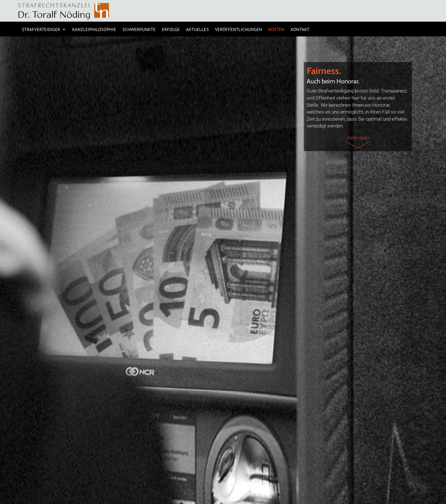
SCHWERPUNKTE (139, 30)
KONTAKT (300, 30)
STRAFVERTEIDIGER (41, 30)
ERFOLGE (171, 30)
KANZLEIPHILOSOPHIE (94, 30)
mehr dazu (358, 142)
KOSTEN (276, 30)
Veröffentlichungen (239, 30)
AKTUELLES (197, 30)
